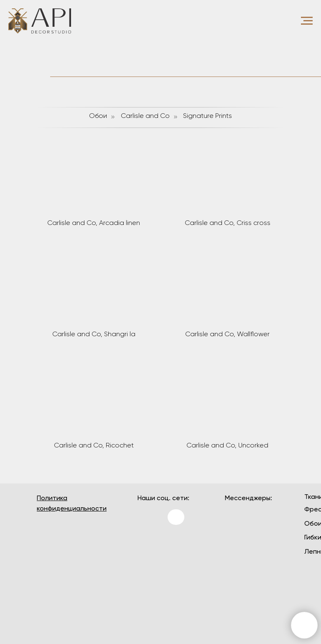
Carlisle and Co (145, 116)
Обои (98, 116)
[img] (148, 544)
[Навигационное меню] (307, 21)
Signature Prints (208, 116)
